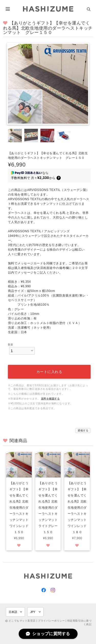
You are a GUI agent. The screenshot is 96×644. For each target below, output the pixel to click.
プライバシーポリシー (51, 621)
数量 (11, 345)
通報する (83, 430)
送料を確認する (50, 399)
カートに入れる (49, 372)
